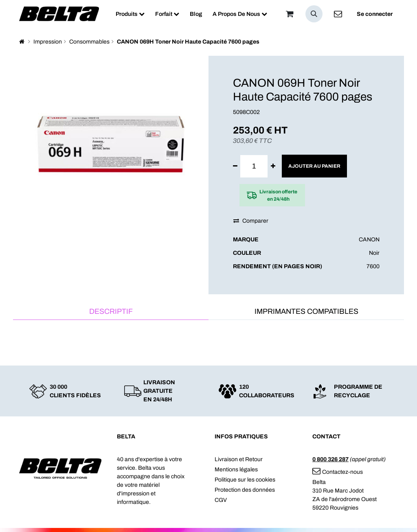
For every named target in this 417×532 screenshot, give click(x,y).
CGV (221, 500)
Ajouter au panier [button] (314, 166)
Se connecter (375, 14)
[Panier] (290, 14)
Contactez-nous (338, 472)
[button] (314, 14)
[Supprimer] (235, 166)
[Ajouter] (273, 166)
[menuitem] (130, 14)
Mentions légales (236, 470)
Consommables (89, 42)
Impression (48, 42)
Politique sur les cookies (245, 480)
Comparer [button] (251, 221)
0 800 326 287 (330, 459)
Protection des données (245, 490)
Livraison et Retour (239, 459)
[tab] (111, 312)
